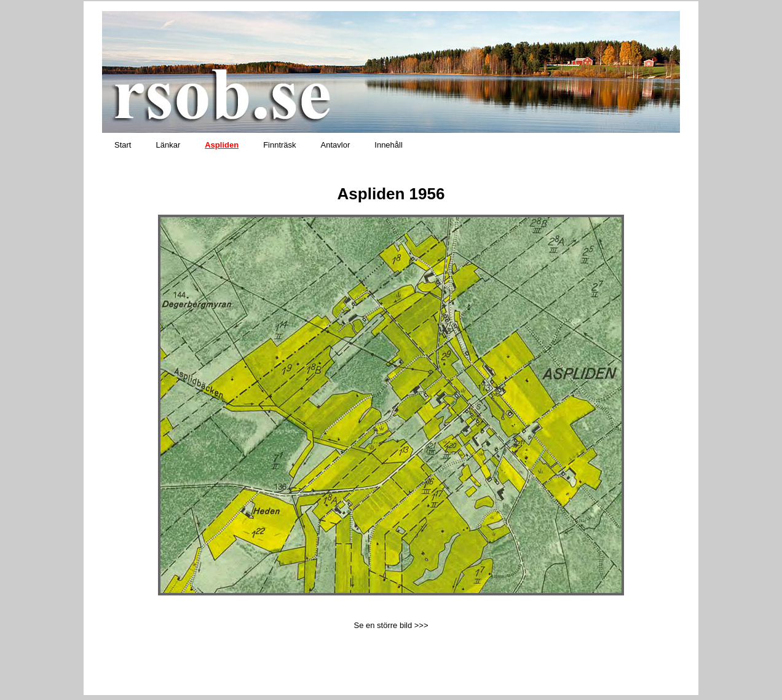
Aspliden (222, 145)
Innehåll (389, 145)
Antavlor (336, 145)
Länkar (168, 145)
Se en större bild (383, 625)
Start (123, 145)
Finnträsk (279, 145)
